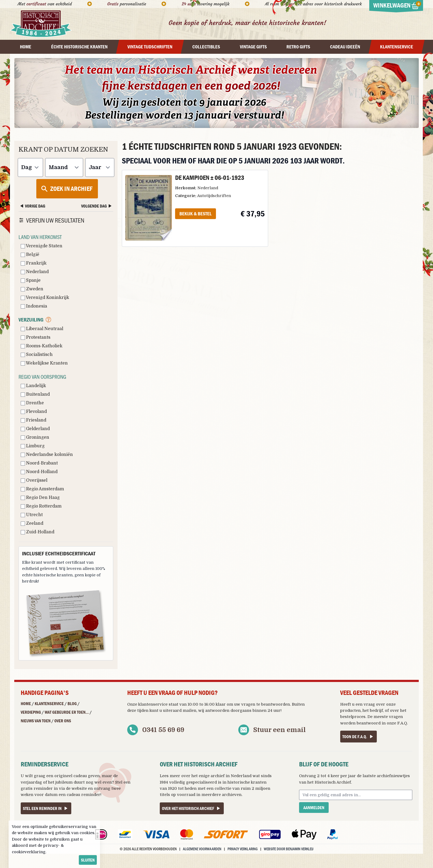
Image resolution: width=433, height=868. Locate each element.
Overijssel (34, 480)
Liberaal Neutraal (42, 329)
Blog (72, 703)
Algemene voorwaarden (202, 849)
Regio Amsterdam (42, 489)
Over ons (63, 721)
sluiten (88, 860)
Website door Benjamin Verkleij (289, 849)
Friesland (33, 420)
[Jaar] (100, 167)
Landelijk (33, 386)
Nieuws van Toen (36, 721)
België (30, 255)
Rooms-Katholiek (42, 346)
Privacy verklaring (243, 849)
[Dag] (30, 167)
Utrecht (32, 515)
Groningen (35, 437)
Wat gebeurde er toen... (67, 712)
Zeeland (32, 523)
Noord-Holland (39, 472)
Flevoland (34, 412)
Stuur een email (280, 730)
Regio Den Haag (40, 498)
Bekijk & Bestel (196, 214)
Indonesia (34, 306)
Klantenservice (49, 703)
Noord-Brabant (39, 463)
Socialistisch (37, 355)
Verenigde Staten (42, 246)
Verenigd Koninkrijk (45, 298)
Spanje (31, 280)
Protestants (36, 337)
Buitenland (35, 394)
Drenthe (32, 403)
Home (26, 703)
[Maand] (64, 167)
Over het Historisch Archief (192, 808)
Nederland (35, 272)
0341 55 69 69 (163, 730)
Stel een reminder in (46, 808)
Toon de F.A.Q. (359, 737)
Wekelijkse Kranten (44, 363)
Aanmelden (314, 808)
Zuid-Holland (38, 532)
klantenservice (153, 704)
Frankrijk (34, 263)
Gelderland (35, 429)
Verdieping (31, 712)
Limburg (33, 446)
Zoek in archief (67, 189)
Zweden (32, 289)
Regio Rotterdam (41, 506)
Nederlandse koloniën (47, 455)
